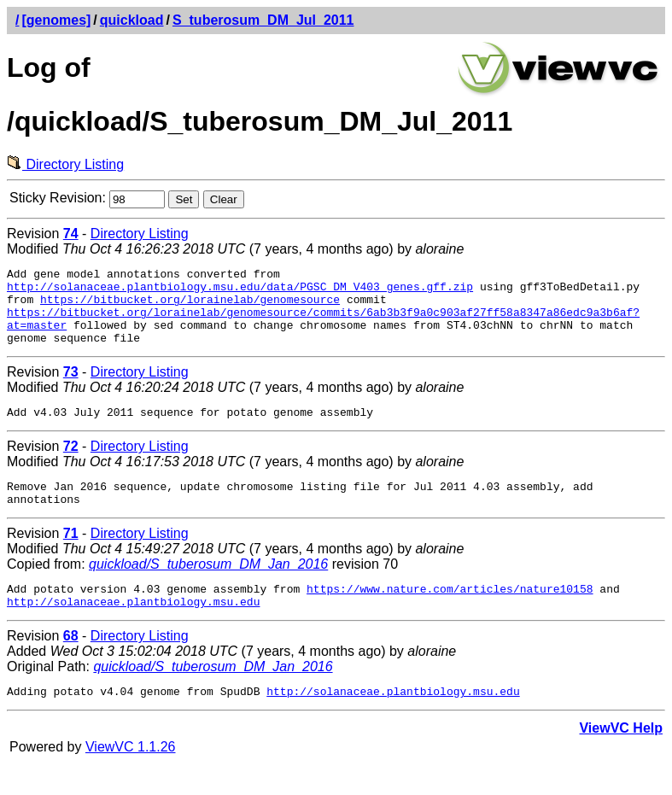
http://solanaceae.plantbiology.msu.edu (133, 629)
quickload (132, 20)
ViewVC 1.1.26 (131, 777)
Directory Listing (65, 164)
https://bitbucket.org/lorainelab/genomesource (190, 307)
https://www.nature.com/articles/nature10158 (450, 614)
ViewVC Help (621, 759)
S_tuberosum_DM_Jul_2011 (263, 20)
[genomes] (56, 20)
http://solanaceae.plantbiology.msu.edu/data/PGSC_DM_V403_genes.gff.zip (240, 291)
